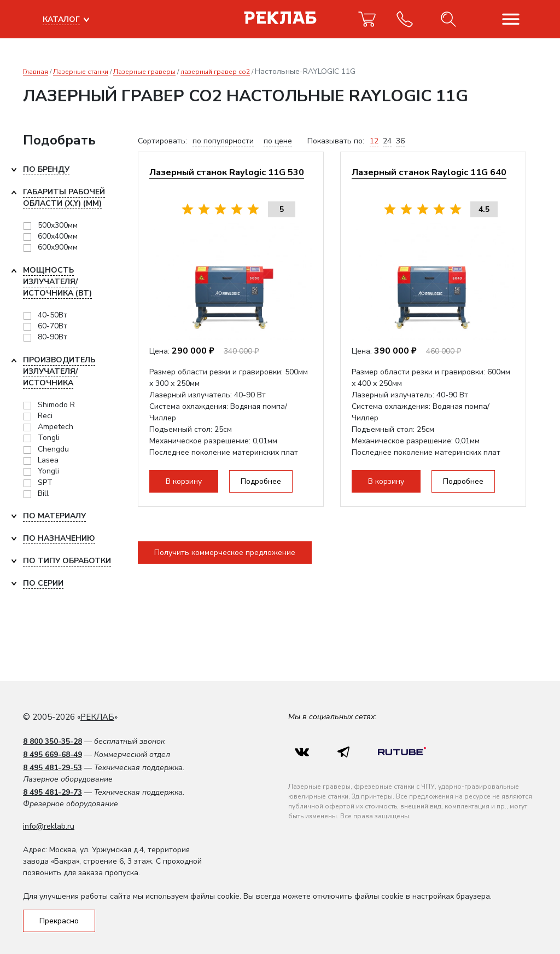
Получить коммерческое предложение (225, 553)
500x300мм (58, 225)
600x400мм (58, 236)
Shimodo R (56, 405)
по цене (278, 141)
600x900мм (58, 247)
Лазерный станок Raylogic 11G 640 (429, 172)
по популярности (223, 141)
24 (387, 141)
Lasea (48, 460)
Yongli (48, 471)
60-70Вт (52, 326)
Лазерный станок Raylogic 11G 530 (227, 172)
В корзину (184, 481)
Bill (43, 493)
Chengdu (53, 449)
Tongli (49, 438)
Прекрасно (59, 921)
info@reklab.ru (49, 826)
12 (374, 141)
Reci (45, 416)
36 (400, 141)
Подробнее (261, 481)
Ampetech (56, 427)
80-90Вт (52, 337)
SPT (45, 482)
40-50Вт (52, 315)
